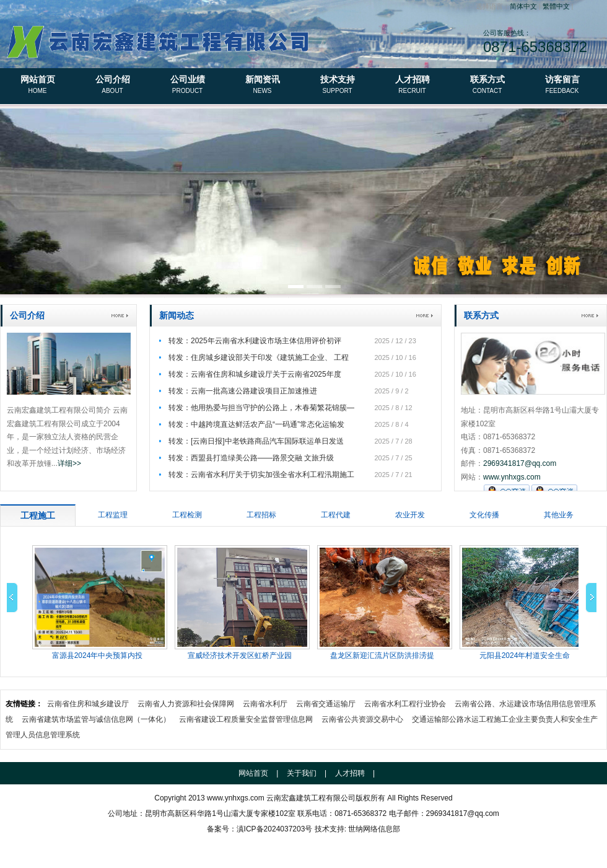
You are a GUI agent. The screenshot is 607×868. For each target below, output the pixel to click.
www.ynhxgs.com (512, 477)
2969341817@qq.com (520, 463)
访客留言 (562, 85)
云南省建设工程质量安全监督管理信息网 (246, 719)
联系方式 (487, 85)
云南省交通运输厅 (326, 704)
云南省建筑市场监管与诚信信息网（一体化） (96, 719)
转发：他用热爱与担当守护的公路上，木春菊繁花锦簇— (261, 408)
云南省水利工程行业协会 (405, 704)
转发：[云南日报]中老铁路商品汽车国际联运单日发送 (256, 441)
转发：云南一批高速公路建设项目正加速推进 (243, 391)
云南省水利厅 (265, 704)
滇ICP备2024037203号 (275, 829)
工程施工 (38, 515)
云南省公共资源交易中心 (362, 719)
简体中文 (523, 6)
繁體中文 (556, 6)
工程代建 (336, 515)
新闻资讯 (262, 85)
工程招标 (261, 515)
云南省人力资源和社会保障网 (186, 704)
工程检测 (187, 515)
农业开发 (410, 515)
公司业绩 (187, 85)
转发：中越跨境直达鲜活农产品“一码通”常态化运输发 (256, 424)
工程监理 (113, 515)
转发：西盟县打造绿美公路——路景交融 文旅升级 (251, 458)
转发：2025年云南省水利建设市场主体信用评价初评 (255, 341)
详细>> (69, 463)
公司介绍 (112, 85)
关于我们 (302, 773)
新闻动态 (177, 315)
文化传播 (484, 515)
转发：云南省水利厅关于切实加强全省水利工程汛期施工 (261, 475)
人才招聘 (412, 85)
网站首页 (37, 85)
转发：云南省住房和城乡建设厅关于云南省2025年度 (255, 374)
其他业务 (559, 515)
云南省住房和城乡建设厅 (88, 704)
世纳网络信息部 (374, 829)
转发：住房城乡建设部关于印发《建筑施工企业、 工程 (259, 357)
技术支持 (337, 85)
